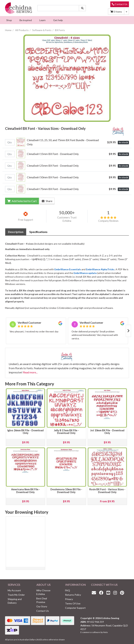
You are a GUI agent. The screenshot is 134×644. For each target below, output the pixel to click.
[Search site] (82, 8)
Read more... (30, 372)
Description (16, 232)
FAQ (68, 590)
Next (128, 331)
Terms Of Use (73, 603)
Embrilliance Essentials (68, 269)
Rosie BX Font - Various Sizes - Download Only (107, 491)
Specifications (38, 232)
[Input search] (58, 8)
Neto (105, 632)
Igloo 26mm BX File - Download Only (25, 432)
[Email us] (95, 593)
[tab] (16, 232)
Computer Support (75, 608)
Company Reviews (108, 219)
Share (47, 201)
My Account (14, 590)
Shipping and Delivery (15, 601)
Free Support (26, 220)
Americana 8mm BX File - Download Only (26, 491)
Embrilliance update (85, 273)
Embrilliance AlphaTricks (100, 269)
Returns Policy (73, 595)
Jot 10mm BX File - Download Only (107, 432)
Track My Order (16, 595)
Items (116, 12)
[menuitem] (9, 20)
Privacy (69, 599)
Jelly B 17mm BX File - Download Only (66, 432)
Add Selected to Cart (22, 201)
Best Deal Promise (42, 600)
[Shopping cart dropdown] (126, 12)
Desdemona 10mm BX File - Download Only (66, 491)
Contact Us (120, 4)
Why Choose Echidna (43, 592)
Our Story (42, 606)
